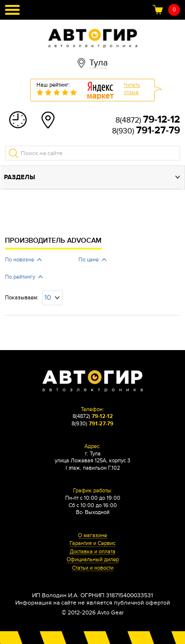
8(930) (146, 131)
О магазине (92, 536)
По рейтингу (20, 277)
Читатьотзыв (132, 89)
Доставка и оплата (92, 552)
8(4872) (148, 120)
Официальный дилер (93, 560)
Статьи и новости (93, 568)
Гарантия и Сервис (92, 544)
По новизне (19, 260)
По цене (89, 260)
